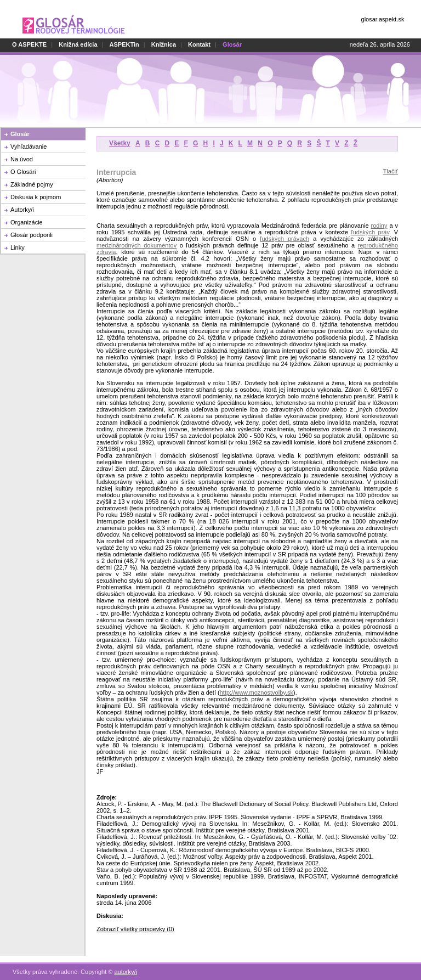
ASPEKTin (124, 44)
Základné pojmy (32, 184)
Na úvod (22, 159)
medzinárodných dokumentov (136, 245)
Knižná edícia (78, 44)
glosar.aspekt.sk (383, 19)
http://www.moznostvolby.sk (257, 692)
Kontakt (199, 44)
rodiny (379, 226)
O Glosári (23, 172)
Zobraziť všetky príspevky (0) (135, 929)
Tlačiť (391, 171)
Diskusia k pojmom (36, 197)
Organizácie (27, 222)
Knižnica (164, 44)
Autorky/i (22, 210)
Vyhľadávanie (29, 147)
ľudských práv (370, 232)
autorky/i (126, 966)
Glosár (20, 134)
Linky (18, 247)
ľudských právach (285, 239)
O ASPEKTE (29, 44)
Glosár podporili (32, 235)
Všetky (120, 143)
